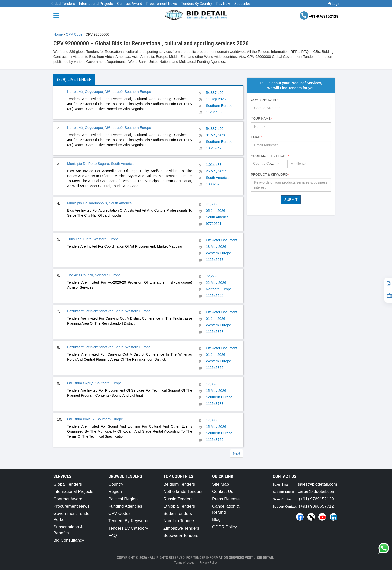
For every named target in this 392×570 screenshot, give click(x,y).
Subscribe (242, 4)
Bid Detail (265, 558)
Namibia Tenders (179, 521)
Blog (216, 519)
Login (334, 4)
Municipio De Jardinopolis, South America (99, 203)
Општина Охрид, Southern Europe (94, 383)
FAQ (113, 535)
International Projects (96, 4)
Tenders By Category (128, 528)
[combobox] (266, 164)
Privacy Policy (209, 562)
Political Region (123, 499)
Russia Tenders (178, 499)
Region (115, 491)
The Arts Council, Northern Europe (94, 275)
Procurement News (162, 4)
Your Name (261, 119)
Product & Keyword (270, 175)
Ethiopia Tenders (179, 506)
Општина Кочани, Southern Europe (95, 419)
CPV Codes (120, 513)
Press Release (226, 499)
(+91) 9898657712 (316, 506)
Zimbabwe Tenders (181, 528)
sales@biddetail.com (318, 484)
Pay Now (223, 4)
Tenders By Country (197, 4)
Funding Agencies (125, 506)
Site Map (221, 484)
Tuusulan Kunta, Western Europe (93, 239)
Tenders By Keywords (129, 521)
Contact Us (223, 491)
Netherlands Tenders (183, 491)
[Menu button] (58, 16)
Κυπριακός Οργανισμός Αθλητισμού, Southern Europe (109, 92)
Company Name (265, 100)
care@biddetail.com (317, 491)
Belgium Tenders (179, 484)
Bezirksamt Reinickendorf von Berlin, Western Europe (109, 311)
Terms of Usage (184, 562)
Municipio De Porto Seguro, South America (100, 164)
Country (116, 484)
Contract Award (130, 4)
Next (237, 453)
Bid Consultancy (69, 540)
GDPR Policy (225, 527)
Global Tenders (63, 4)
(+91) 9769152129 (316, 499)
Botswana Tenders (181, 535)
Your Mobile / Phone (270, 156)
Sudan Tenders (178, 513)
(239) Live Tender (74, 80)
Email (256, 137)
